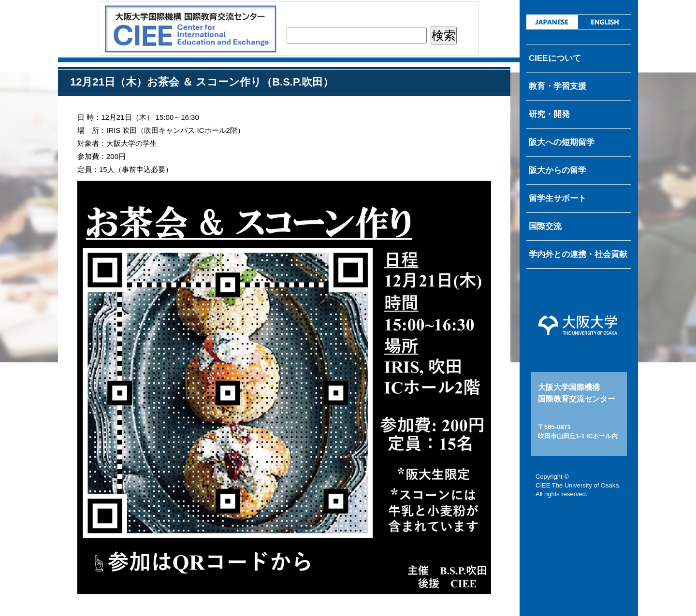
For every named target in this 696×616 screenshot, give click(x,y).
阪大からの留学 (558, 170)
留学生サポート (558, 198)
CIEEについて (555, 58)
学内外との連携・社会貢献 (578, 254)
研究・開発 (549, 114)
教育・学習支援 (558, 86)
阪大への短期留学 (562, 142)
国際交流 (545, 226)
